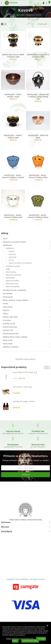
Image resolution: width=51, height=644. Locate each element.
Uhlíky (8, 269)
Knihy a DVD (8, 340)
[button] (45, 368)
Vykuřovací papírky (13, 286)
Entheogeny (8, 297)
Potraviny (7, 320)
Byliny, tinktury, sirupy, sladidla (15, 300)
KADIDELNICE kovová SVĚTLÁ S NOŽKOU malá (38, 56)
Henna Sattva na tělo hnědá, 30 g (25, 372)
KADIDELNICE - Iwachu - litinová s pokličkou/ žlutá (38, 176)
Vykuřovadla (10, 278)
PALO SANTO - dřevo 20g (22, 387)
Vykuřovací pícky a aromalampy (20, 263)
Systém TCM (8, 330)
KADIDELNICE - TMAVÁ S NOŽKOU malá (13, 136)
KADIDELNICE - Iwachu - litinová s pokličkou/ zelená (38, 216)
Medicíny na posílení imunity (14, 242)
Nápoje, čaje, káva (10, 317)
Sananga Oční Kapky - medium (24, 401)
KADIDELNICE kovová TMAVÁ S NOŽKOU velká (13, 56)
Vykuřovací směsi (12, 283)
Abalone (12, 251)
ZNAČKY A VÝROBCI (11, 347)
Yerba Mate (8, 307)
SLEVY (5, 238)
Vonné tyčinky (11, 272)
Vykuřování (7, 245)
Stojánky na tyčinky (13, 266)
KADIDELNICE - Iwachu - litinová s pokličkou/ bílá (13, 216)
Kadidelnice (10, 248)
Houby (6, 303)
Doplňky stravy (9, 324)
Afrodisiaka (8, 293)
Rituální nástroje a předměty (15, 290)
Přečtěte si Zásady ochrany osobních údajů (20, 639)
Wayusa (6, 310)
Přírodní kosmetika (11, 334)
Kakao (5, 313)
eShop (5, 233)
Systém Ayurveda (10, 327)
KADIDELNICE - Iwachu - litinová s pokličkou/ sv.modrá (13, 176)
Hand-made (8, 344)
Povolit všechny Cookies (30, 641)
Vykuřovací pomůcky (13, 275)
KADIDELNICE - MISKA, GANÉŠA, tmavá (13, 96)
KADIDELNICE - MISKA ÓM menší (38, 136)
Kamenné (12, 254)
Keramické (13, 257)
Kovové (11, 260)
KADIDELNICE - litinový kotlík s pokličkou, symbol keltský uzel (38, 97)
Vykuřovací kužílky (12, 281)
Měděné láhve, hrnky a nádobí (15, 337)
